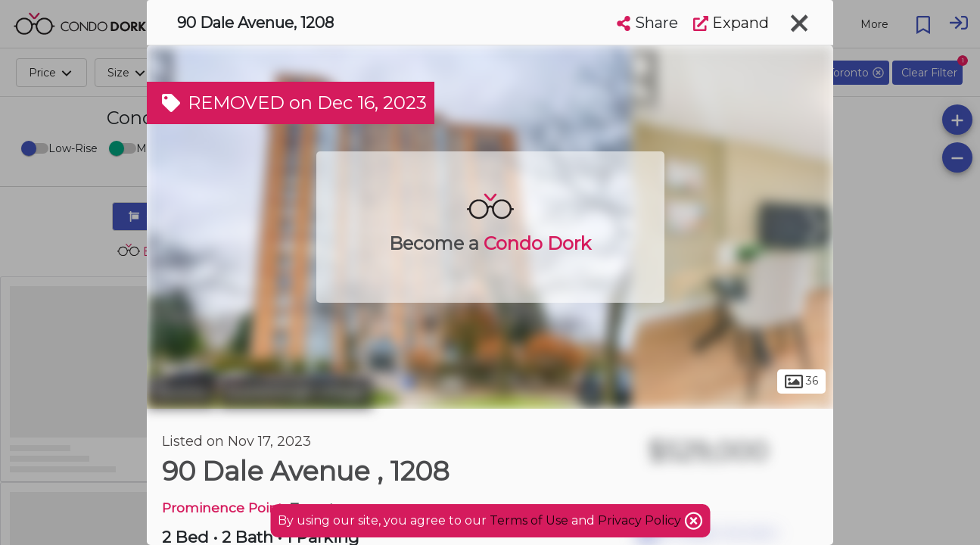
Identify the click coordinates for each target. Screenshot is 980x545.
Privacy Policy (641, 520)
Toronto (181, 392)
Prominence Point (222, 508)
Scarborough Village (296, 392)
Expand (731, 23)
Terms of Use (529, 520)
